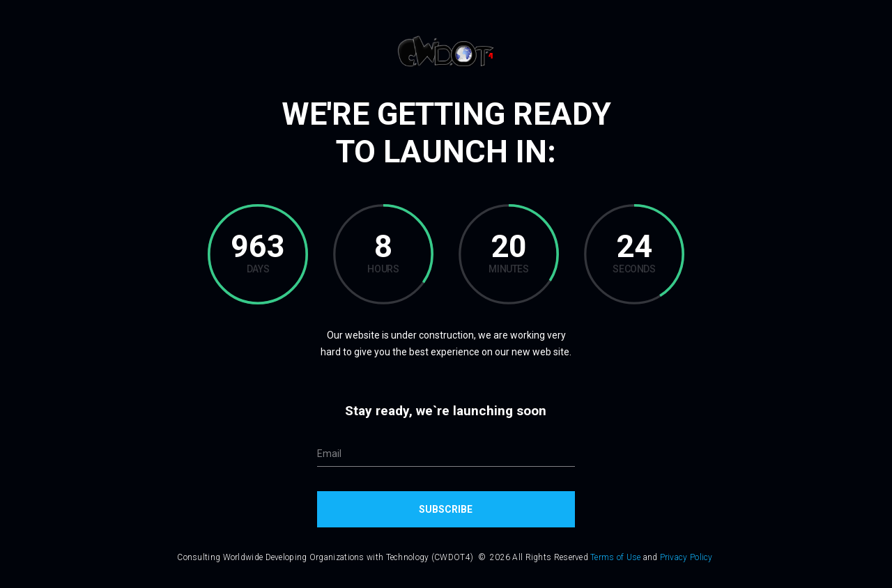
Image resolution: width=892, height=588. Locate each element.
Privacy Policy (686, 557)
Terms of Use (616, 557)
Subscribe (446, 509)
